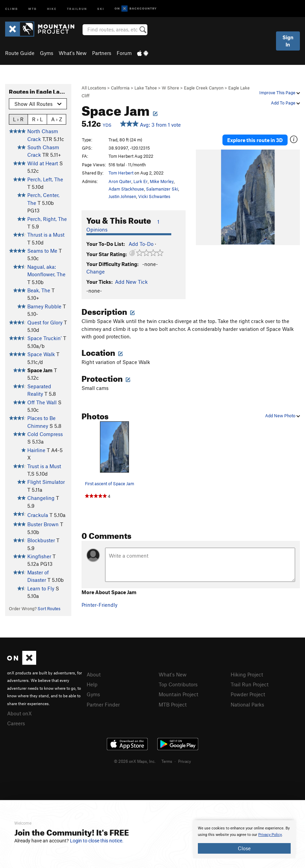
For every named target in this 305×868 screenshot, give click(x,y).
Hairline (36, 450)
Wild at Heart (43, 163)
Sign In (288, 41)
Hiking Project (247, 674)
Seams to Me (42, 251)
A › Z (57, 119)
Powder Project (248, 694)
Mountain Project (178, 694)
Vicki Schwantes (154, 196)
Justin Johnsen (122, 196)
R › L (37, 119)
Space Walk (41, 354)
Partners (102, 53)
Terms (167, 761)
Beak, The (39, 290)
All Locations (94, 88)
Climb (12, 8)
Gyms (47, 53)
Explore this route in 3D (255, 140)
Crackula (38, 515)
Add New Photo (282, 416)
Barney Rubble (44, 306)
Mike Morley (162, 181)
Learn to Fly (41, 588)
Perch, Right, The (47, 219)
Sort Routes (49, 608)
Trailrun (77, 8)
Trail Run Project (250, 684)
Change (96, 271)
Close (244, 848)
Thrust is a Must (46, 235)
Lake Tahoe (146, 88)
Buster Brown (43, 524)
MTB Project (173, 704)
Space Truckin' (45, 338)
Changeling (41, 498)
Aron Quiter (120, 181)
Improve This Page (280, 93)
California (120, 88)
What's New (73, 53)
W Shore (170, 88)
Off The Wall (42, 402)
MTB (33, 8)
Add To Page (285, 103)
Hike (52, 8)
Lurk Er (141, 181)
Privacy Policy (270, 835)
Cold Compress (45, 434)
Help (92, 684)
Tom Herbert (121, 173)
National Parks (247, 704)
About (94, 674)
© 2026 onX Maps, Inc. (135, 761)
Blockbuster (41, 540)
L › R (18, 119)
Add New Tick (131, 282)
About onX (19, 713)
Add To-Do (141, 244)
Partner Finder (103, 704)
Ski (101, 8)
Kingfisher (39, 556)
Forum (124, 53)
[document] (244, 839)
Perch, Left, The (45, 179)
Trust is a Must (44, 466)
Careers (16, 723)
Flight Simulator (46, 482)
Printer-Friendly (99, 605)
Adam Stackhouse (126, 189)
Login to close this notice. (97, 841)
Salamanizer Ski (162, 189)
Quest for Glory (45, 322)
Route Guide (20, 53)
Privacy (185, 761)
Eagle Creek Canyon (204, 88)
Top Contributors (178, 684)
